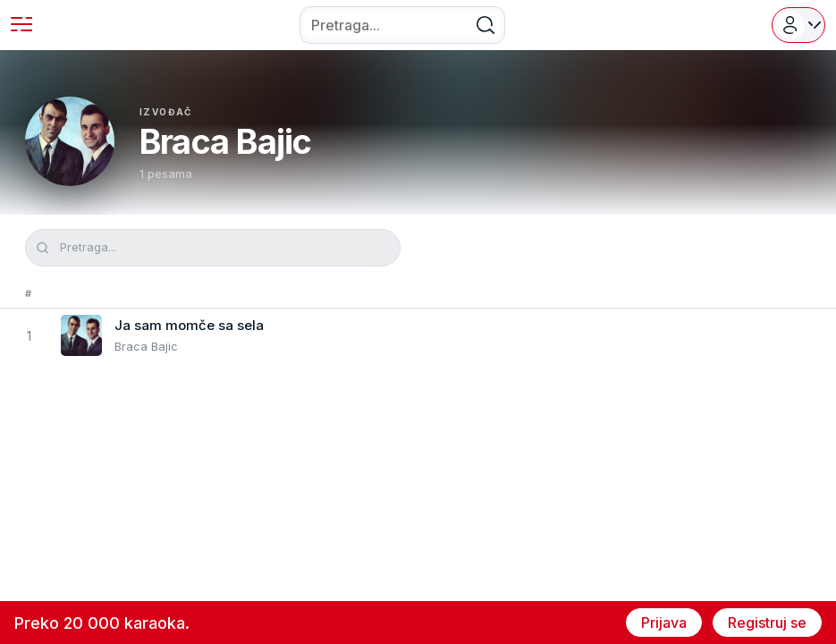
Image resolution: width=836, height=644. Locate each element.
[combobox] (402, 25)
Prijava (664, 623)
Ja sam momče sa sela (189, 325)
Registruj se (767, 623)
